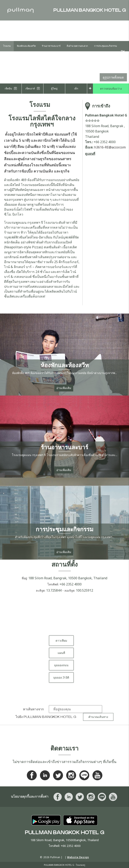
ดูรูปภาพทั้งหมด (113, 77)
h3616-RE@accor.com (110, 147)
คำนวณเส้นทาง (98, 717)
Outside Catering (49, 56)
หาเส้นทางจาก (33, 709)
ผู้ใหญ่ (54, 88)
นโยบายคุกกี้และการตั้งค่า (30, 797)
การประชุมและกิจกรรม (106, 46)
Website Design (78, 857)
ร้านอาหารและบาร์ (51, 46)
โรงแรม (7, 46)
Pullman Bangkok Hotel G (50, 717)
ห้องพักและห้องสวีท (26, 46)
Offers (26, 56)
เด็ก (76, 88)
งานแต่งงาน (9, 56)
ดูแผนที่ (90, 154)
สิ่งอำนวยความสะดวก (77, 46)
